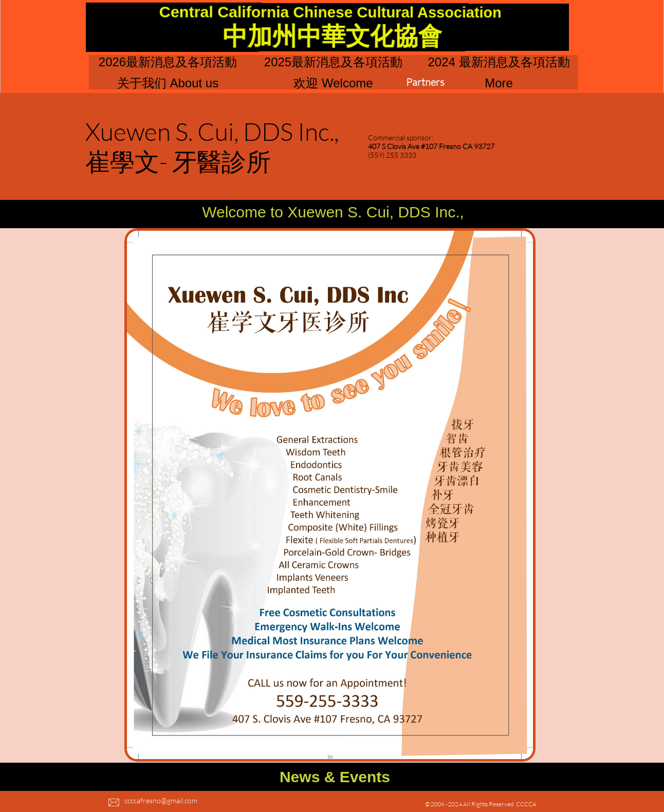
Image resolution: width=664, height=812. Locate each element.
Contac (209, 800)
